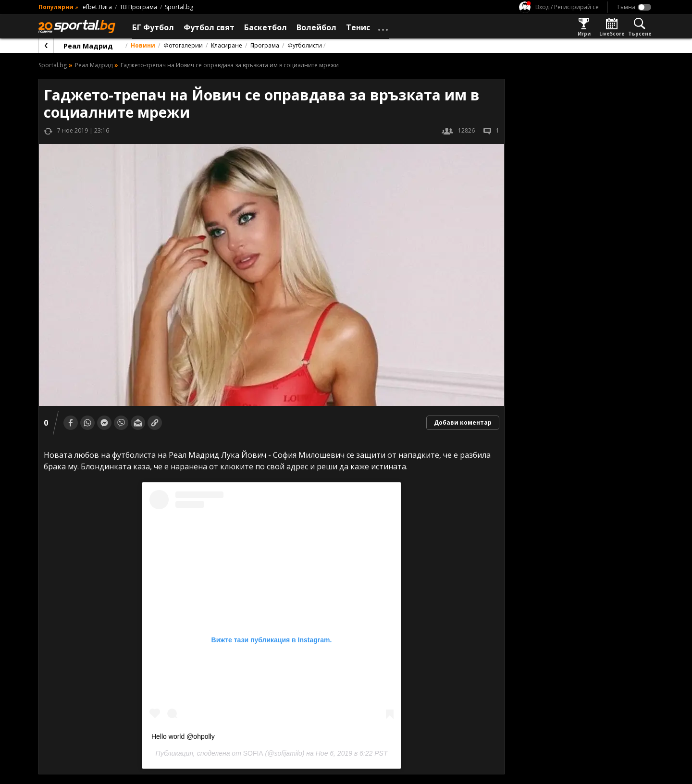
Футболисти (305, 45)
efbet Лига (97, 7)
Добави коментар (463, 423)
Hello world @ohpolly (183, 736)
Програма (265, 45)
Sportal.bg (179, 7)
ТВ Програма (138, 7)
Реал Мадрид (88, 46)
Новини (143, 45)
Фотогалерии (183, 45)
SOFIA (253, 753)
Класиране (227, 45)
